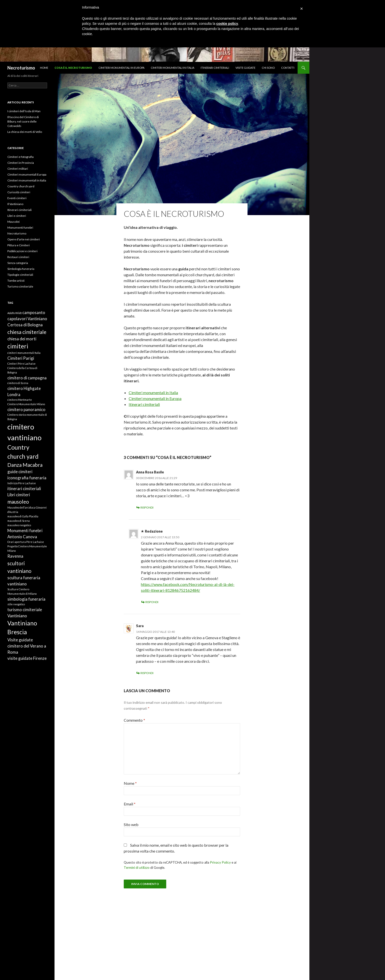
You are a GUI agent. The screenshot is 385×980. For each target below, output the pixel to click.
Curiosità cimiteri (19, 192)
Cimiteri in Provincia (21, 163)
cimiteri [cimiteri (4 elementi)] (18, 346)
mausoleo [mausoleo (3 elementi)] (18, 502)
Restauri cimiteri (18, 257)
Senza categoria (18, 263)
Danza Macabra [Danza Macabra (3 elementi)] (25, 465)
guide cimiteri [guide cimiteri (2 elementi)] (20, 472)
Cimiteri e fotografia (21, 157)
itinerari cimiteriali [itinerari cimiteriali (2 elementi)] (24, 489)
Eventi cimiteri (17, 198)
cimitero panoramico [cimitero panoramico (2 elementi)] (26, 409)
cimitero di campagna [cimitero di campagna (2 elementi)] (27, 378)
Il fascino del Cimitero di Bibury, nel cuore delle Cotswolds (23, 121)
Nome (130, 783)
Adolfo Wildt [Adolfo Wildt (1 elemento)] (15, 313)
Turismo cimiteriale (20, 286)
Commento (134, 720)
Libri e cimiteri (17, 216)
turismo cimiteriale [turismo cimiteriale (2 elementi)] (25, 610)
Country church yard (21, 186)
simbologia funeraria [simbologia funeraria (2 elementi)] (26, 599)
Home (44, 68)
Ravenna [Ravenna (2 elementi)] (15, 556)
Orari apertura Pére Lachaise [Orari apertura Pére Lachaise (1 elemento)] (26, 542)
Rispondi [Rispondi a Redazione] (152, 602)
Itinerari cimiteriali (215, 68)
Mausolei (14, 222)
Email (130, 804)
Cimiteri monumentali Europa (27, 174)
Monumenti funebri (20, 228)
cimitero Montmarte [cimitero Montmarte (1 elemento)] (20, 400)
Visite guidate (245, 68)
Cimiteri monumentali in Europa (121, 68)
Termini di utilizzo (137, 868)
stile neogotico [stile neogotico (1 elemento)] (16, 604)
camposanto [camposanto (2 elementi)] (34, 312)
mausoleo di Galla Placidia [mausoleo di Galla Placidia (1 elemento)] (23, 516)
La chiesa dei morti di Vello (25, 132)
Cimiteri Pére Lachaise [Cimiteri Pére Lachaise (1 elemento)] (21, 364)
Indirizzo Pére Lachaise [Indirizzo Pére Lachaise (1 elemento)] (22, 483)
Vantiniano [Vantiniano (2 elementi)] (17, 616)
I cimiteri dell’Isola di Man (24, 111)
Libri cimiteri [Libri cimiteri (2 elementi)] (19, 495)
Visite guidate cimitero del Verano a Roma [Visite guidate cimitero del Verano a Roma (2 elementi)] (27, 646)
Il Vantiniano (15, 204)
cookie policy (227, 24)
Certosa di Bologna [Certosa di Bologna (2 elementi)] (25, 325)
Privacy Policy (220, 862)
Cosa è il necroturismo (73, 68)
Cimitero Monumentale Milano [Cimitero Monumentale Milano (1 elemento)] (26, 404)
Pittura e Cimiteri (19, 245)
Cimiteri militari (18, 169)
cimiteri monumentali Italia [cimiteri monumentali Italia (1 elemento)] (24, 353)
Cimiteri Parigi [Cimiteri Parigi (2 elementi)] (21, 358)
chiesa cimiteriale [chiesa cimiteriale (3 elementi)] (27, 332)
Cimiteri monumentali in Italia (172, 68)
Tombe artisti (16, 281)
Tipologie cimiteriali (20, 275)
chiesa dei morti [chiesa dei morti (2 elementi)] (22, 339)
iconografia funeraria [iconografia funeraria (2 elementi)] (27, 478)
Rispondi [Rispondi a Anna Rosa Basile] (147, 507)
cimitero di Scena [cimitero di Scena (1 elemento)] (18, 383)
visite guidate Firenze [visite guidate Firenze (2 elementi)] (27, 658)
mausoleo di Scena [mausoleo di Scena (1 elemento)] (19, 521)
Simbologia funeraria (21, 269)
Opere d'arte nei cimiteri (24, 239)
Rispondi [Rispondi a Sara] (147, 673)
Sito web (131, 824)
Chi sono (268, 68)
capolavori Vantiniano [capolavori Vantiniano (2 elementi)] (27, 319)
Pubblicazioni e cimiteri (22, 251)
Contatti (288, 68)
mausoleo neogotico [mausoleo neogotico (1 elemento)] (19, 525)
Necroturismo (21, 68)
